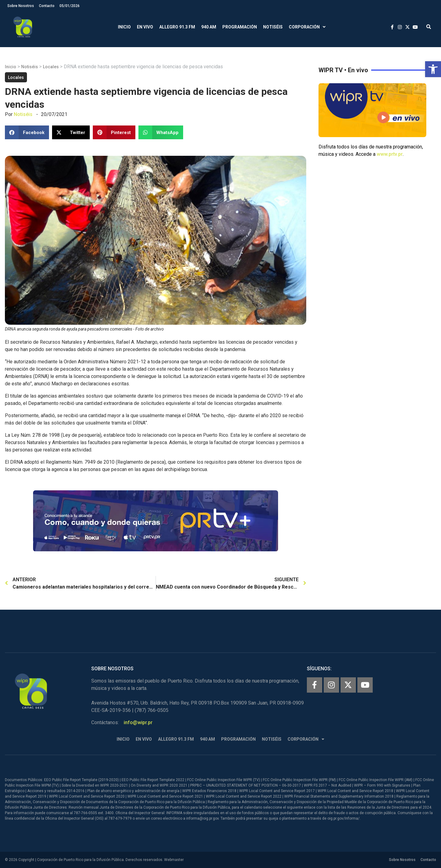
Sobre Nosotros (21, 6)
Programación (240, 27)
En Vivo (145, 27)
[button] (433, 69)
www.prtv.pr (390, 154)
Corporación (307, 27)
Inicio (124, 27)
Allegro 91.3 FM (177, 27)
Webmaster (174, 860)
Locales (51, 67)
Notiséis (273, 27)
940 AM (209, 27)
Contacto (47, 6)
